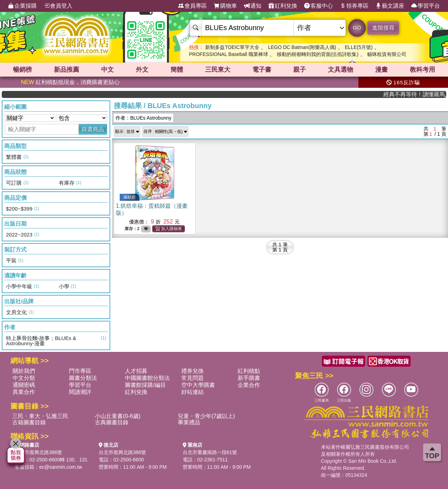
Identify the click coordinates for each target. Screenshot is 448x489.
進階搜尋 (383, 28)
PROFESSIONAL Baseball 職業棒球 (229, 54)
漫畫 (381, 70)
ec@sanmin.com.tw (61, 467)
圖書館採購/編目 (145, 385)
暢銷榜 (22, 70)
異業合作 (24, 392)
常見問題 (192, 378)
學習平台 (426, 6)
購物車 (225, 6)
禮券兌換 (192, 371)
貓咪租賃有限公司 (387, 54)
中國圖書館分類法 (147, 378)
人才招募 (136, 371)
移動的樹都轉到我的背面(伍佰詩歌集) (318, 54)
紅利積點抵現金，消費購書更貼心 (70, 82)
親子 (300, 70)
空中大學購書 (198, 385)
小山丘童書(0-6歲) (118, 416)
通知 (253, 6)
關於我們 (24, 371)
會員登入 (58, 6)
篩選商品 (93, 129)
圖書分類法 (83, 378)
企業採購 (22, 6)
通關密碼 (24, 385)
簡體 (177, 70)
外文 (142, 70)
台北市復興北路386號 (38, 452)
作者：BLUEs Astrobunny (143, 118)
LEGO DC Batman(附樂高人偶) (302, 47)
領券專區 (354, 6)
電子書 (262, 70)
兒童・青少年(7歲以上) (206, 416)
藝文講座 (390, 6)
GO (357, 27)
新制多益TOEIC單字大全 (232, 47)
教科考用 (422, 70)
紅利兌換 (283, 6)
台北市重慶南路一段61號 (210, 452)
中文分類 (24, 378)
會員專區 (192, 6)
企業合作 (249, 385)
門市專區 (80, 371)
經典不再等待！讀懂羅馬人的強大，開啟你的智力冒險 (422, 94)
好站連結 (192, 392)
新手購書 (249, 378)
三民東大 (218, 70)
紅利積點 (249, 371)
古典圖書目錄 (112, 422)
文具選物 (341, 70)
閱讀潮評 (80, 392)
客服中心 (318, 6)
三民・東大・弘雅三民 (40, 416)
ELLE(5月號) (359, 47)
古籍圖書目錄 (29, 422)
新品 (66, 70)
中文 (107, 70)
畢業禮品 (189, 422)
